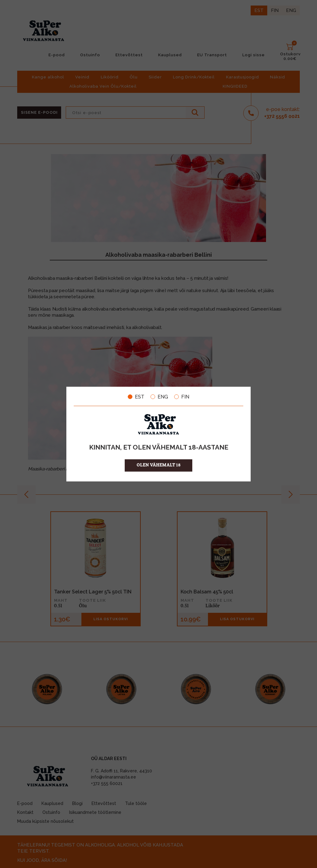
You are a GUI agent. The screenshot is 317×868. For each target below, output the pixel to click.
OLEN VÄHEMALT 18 (159, 465)
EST (136, 397)
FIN (182, 397)
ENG (159, 397)
